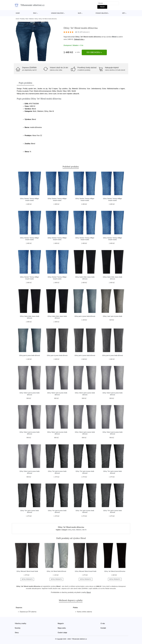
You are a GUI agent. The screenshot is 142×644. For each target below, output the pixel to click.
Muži (79, 13)
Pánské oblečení (102, 13)
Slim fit (84, 530)
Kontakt (103, 628)
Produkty (22, 19)
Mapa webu (62, 628)
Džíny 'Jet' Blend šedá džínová (56, 571)
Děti (124, 13)
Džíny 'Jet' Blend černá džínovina (115, 571)
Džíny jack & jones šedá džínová (85, 316)
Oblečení (31, 19)
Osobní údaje (62, 633)
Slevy (17, 633)
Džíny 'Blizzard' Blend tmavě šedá (27, 571)
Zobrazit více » (79, 39)
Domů (18, 13)
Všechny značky (21, 623)
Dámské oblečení (57, 13)
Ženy (35, 13)
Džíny (36, 19)
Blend (114, 37)
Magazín (61, 623)
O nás (103, 623)
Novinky (18, 628)
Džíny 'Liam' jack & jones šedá (113, 316)
